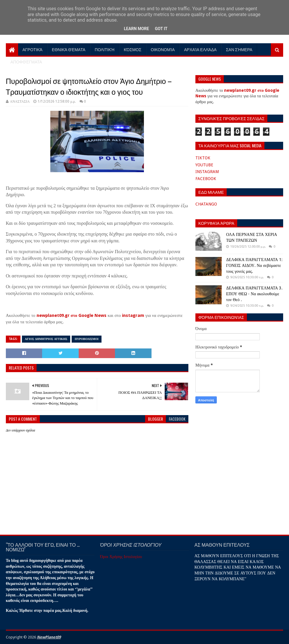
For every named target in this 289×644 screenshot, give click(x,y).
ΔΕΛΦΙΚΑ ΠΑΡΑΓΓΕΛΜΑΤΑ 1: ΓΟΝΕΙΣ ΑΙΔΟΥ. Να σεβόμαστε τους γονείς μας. (254, 265)
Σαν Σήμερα (239, 49)
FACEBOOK (206, 179)
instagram (133, 315)
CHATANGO (206, 204)
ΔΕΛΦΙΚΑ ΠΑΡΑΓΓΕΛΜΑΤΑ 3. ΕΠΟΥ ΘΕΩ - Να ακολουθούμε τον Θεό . (254, 294)
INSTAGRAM (207, 172)
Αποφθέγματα (26, 62)
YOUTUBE (204, 165)
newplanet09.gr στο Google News (72, 315)
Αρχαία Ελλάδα (200, 49)
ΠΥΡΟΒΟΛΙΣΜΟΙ (86, 339)
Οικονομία (163, 49)
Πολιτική (105, 49)
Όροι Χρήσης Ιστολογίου (121, 557)
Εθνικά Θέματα (69, 49)
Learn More (136, 29)
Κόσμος (133, 49)
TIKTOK (203, 158)
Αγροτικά (32, 49)
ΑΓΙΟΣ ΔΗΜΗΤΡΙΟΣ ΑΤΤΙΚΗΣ (46, 339)
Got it (161, 29)
